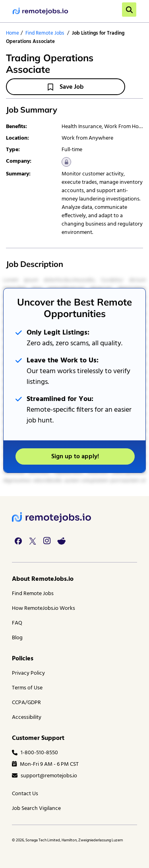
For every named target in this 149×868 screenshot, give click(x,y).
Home (13, 33)
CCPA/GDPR (26, 703)
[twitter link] (33, 541)
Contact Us (25, 794)
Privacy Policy (28, 673)
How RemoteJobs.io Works (44, 608)
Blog (17, 638)
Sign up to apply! (75, 457)
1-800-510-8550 (35, 753)
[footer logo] (52, 517)
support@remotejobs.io (45, 776)
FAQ (17, 623)
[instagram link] (47, 541)
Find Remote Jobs (45, 33)
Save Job (66, 87)
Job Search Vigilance (36, 809)
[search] (129, 10)
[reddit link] (61, 541)
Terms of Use (27, 688)
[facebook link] (18, 541)
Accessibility (27, 717)
